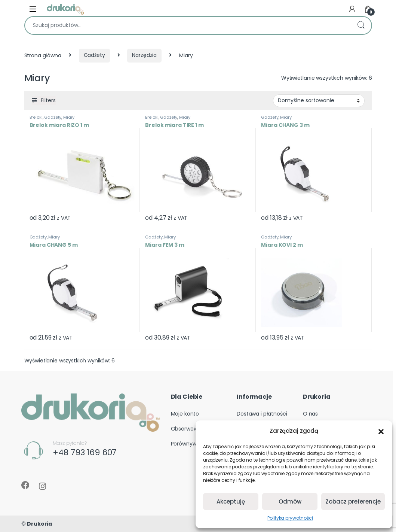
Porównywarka (189, 444)
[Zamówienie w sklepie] (319, 101)
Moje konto (185, 414)
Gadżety (94, 55)
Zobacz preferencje (353, 501)
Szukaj (361, 25)
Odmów (290, 501)
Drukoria (39, 524)
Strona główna (43, 55)
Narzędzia (144, 55)
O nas (310, 414)
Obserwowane (189, 429)
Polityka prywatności (290, 518)
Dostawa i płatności (262, 414)
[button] (381, 431)
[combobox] (188, 25)
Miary (69, 117)
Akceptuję (231, 501)
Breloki (36, 117)
